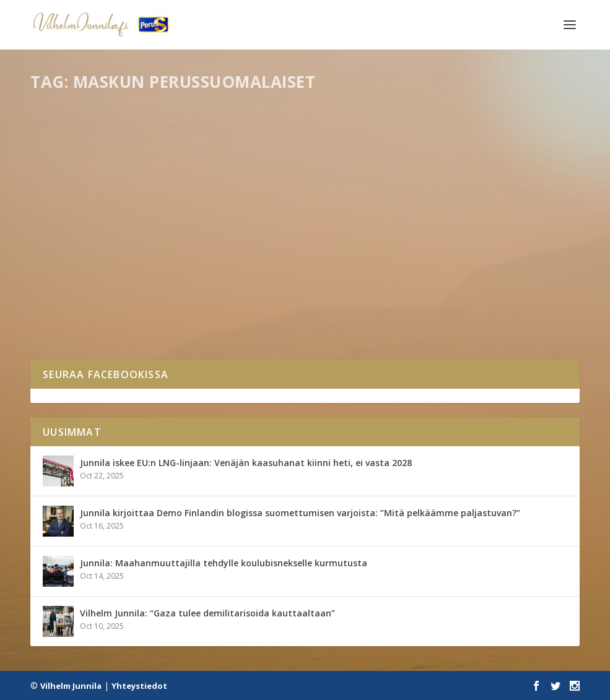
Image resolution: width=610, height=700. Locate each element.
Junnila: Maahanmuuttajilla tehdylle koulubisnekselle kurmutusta (224, 563)
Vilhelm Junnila (71, 686)
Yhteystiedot (139, 686)
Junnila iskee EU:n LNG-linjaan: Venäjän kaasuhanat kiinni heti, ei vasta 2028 (246, 463)
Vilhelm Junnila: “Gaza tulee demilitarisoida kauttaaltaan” (207, 613)
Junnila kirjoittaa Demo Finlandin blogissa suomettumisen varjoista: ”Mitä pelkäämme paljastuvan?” (300, 513)
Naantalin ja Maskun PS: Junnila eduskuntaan (137, 285)
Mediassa (110, 310)
